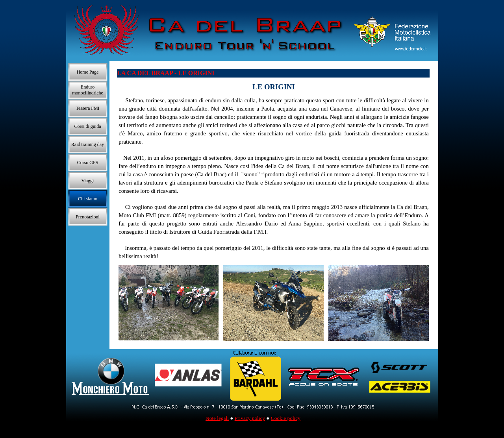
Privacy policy (250, 418)
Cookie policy (286, 418)
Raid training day (88, 144)
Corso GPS (88, 163)
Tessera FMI (87, 108)
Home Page (88, 72)
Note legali (217, 418)
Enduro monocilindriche (88, 90)
